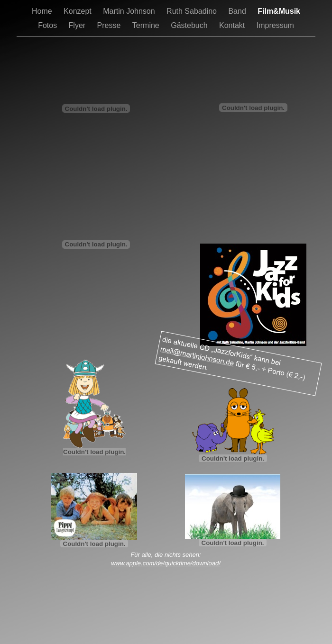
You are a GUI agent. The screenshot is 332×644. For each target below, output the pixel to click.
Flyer (78, 25)
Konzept (78, 11)
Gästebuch (190, 25)
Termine (147, 25)
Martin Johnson (130, 11)
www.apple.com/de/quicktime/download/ (166, 563)
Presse (110, 25)
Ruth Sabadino (193, 11)
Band (238, 11)
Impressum (275, 25)
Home (43, 11)
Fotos (48, 25)
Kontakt (233, 25)
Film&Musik (279, 11)
